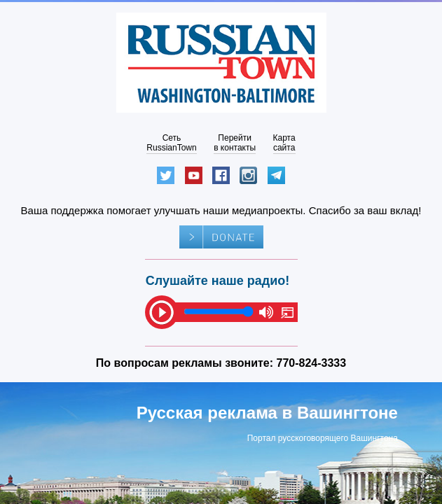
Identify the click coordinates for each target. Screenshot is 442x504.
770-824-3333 (312, 363)
